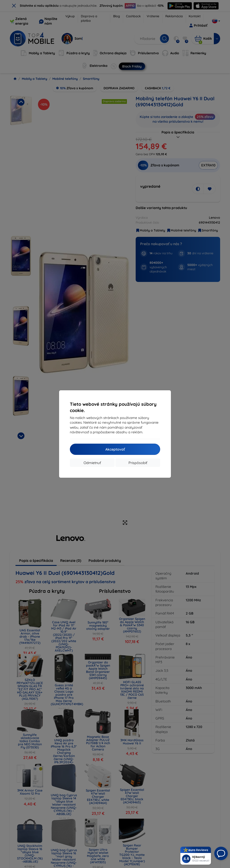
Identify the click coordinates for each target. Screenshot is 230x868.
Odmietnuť (92, 463)
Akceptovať (115, 449)
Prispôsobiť (138, 463)
